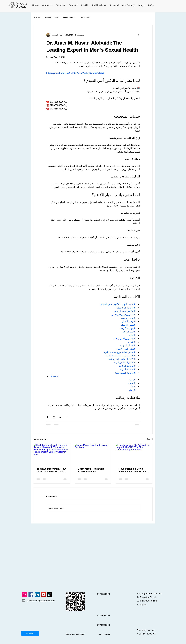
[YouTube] (43, 595)
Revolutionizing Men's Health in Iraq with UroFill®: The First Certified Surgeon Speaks (134, 470)
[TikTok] (50, 595)
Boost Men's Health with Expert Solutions (91, 470)
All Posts (37, 17)
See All (150, 439)
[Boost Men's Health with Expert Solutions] (93, 454)
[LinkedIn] (37, 595)
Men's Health (86, 17)
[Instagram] (25, 595)
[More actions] (138, 35)
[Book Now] (30, 633)
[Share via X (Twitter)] (54, 417)
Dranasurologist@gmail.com (41, 601)
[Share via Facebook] (47, 417)
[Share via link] (66, 417)
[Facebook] (31, 595)
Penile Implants (69, 17)
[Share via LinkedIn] (60, 417)
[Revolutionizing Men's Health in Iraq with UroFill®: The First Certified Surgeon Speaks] (134, 454)
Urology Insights (52, 17)
